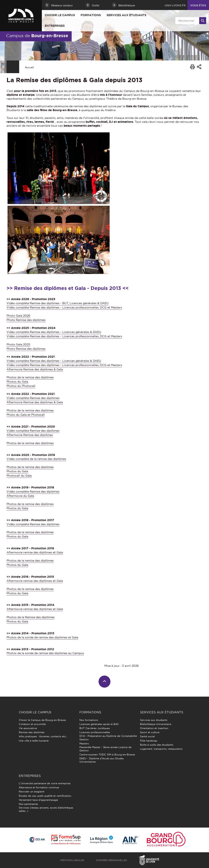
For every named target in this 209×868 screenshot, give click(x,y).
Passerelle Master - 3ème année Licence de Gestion (105, 749)
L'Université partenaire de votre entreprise (45, 783)
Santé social (147, 736)
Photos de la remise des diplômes (30, 377)
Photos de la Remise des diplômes (31, 617)
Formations (91, 15)
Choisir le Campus (60, 15)
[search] (190, 21)
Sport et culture (150, 732)
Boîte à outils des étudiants (157, 745)
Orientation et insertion (154, 728)
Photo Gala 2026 (18, 316)
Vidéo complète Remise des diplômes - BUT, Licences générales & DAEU (58, 303)
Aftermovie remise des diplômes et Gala (35, 552)
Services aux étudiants (126, 15)
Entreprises (55, 26)
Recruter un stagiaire (32, 791)
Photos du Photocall (21, 386)
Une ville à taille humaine (34, 741)
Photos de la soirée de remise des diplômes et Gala (42, 637)
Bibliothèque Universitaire (156, 724)
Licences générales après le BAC (99, 724)
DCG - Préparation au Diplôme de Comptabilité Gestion (108, 738)
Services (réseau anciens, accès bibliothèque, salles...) (46, 809)
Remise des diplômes (32, 732)
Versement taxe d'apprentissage (38, 800)
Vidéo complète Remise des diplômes (33, 398)
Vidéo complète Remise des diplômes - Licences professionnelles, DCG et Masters (64, 307)
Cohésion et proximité (32, 724)
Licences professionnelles (95, 732)
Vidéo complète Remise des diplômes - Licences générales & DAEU (54, 332)
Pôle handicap (149, 741)
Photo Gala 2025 (18, 344)
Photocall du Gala (19, 476)
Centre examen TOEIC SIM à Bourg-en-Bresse (107, 755)
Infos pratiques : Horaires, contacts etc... (43, 736)
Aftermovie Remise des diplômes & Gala (35, 369)
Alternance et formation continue (39, 787)
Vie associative (28, 728)
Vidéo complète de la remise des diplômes (36, 459)
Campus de (37, 36)
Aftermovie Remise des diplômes (30, 435)
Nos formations (89, 720)
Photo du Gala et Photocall (26, 415)
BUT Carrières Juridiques (95, 728)
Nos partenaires (28, 804)
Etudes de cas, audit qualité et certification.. (46, 796)
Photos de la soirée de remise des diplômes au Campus (45, 653)
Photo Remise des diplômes (26, 320)
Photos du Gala (17, 382)
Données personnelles (112, 860)
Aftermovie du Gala (20, 496)
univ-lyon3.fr (175, 5)
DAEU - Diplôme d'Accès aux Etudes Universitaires (102, 760)
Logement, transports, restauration (161, 749)
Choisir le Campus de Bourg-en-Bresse (42, 720)
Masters (84, 743)
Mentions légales (72, 860)
